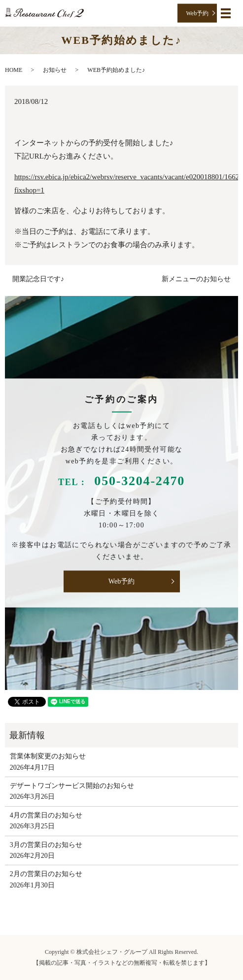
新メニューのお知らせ (196, 279)
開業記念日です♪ (38, 279)
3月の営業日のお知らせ (46, 845)
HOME (14, 70)
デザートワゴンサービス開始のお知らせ (72, 786)
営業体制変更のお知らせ (48, 756)
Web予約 (198, 13)
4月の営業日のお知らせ (46, 815)
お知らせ (55, 70)
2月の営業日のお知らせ (46, 874)
